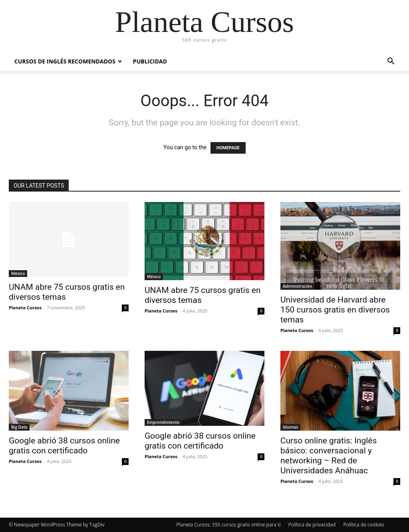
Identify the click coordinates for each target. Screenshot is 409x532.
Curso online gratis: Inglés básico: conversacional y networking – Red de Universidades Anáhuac (329, 456)
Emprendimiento (163, 422)
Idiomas (290, 427)
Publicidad (150, 61)
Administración (297, 286)
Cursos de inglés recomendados (65, 61)
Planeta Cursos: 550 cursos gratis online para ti (228, 525)
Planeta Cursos (25, 308)
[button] (391, 62)
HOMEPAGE (228, 148)
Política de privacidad (312, 525)
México (18, 273)
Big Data (19, 427)
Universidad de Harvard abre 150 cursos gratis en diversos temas (335, 310)
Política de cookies (364, 525)
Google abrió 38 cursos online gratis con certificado (64, 446)
